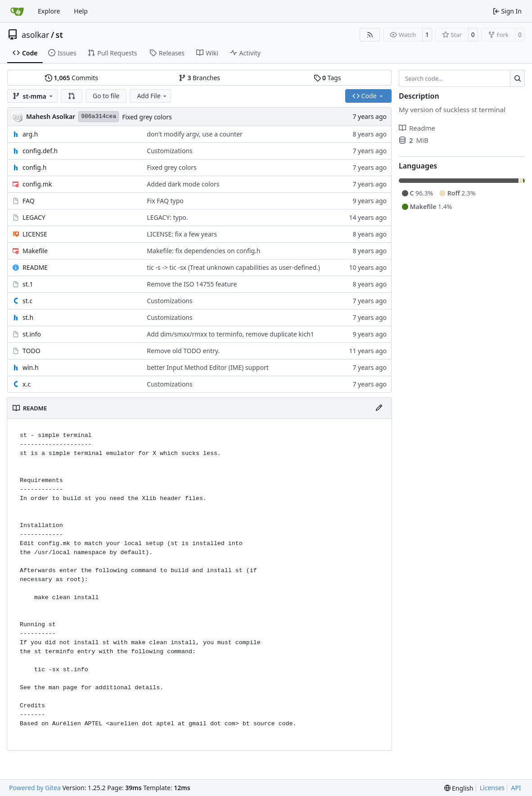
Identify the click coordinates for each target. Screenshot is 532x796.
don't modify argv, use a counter (194, 134)
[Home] (17, 11)
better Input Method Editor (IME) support (207, 367)
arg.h (30, 134)
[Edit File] (379, 408)
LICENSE (35, 234)
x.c (27, 384)
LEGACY (34, 217)
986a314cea (99, 116)
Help (81, 11)
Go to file (106, 96)
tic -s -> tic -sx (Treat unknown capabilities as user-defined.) (233, 267)
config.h (34, 167)
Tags (327, 78)
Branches (199, 78)
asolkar (35, 35)
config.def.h (40, 151)
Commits (72, 78)
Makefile (35, 251)
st (59, 35)
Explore (49, 11)
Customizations (169, 151)
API (516, 788)
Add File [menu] (152, 96)
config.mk (37, 184)
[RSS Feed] (370, 35)
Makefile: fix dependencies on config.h (203, 251)
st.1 (28, 284)
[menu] (459, 788)
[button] (72, 96)
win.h (31, 367)
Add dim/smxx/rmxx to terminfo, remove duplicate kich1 (230, 334)
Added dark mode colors (183, 184)
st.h (28, 317)
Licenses (492, 788)
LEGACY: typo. (167, 217)
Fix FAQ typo (165, 201)
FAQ (29, 201)
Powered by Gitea (35, 788)
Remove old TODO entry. (183, 351)
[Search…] (517, 78)
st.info (32, 334)
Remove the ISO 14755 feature (192, 284)
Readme (417, 128)
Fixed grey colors (147, 117)
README (35, 267)
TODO (32, 351)
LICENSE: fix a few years (182, 234)
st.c (27, 301)
